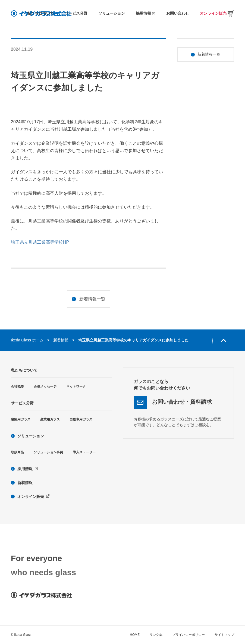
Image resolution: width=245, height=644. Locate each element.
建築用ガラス (21, 419)
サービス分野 (76, 13)
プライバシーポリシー (189, 635)
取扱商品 (17, 452)
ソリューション (112, 13)
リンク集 (156, 635)
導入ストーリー (84, 452)
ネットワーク (76, 387)
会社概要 (17, 387)
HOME (135, 635)
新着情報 (61, 340)
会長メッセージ (45, 387)
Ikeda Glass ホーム (27, 340)
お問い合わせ (178, 13)
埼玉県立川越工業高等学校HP (40, 242)
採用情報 (146, 13)
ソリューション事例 (48, 452)
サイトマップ (224, 635)
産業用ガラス (50, 419)
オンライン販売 (217, 13)
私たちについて (40, 13)
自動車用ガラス (81, 419)
